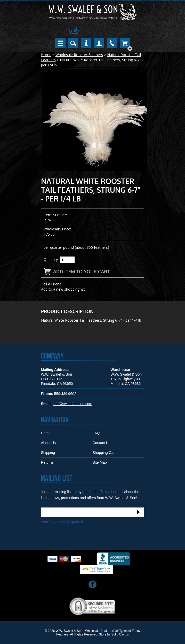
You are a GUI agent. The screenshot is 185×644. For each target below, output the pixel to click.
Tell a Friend (51, 284)
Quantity (51, 259)
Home (46, 55)
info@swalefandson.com (72, 404)
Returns (47, 462)
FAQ (96, 433)
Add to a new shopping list (63, 289)
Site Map (100, 462)
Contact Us (102, 443)
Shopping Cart (104, 453)
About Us (49, 443)
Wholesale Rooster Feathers (79, 55)
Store (103, 634)
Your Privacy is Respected (62, 522)
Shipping (48, 453)
